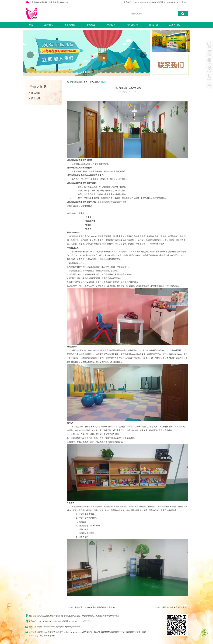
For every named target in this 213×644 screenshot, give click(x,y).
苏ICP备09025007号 (102, 632)
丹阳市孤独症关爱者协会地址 (175, 607)
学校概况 (49, 25)
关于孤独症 (70, 25)
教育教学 (91, 25)
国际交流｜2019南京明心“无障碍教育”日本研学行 (95, 607)
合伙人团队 (175, 25)
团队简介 (36, 93)
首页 (31, 25)
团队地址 (36, 98)
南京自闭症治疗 (119, 632)
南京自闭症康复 (134, 632)
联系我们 (153, 25)
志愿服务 (111, 25)
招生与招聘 (132, 25)
